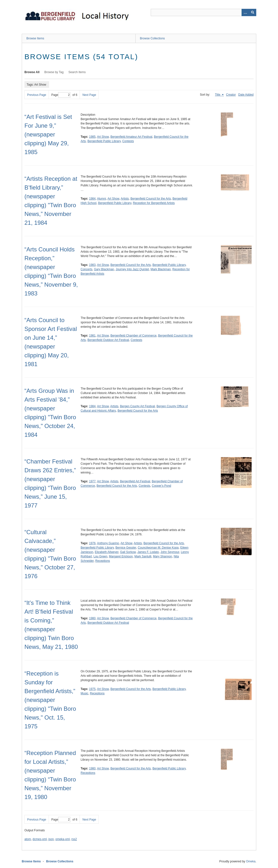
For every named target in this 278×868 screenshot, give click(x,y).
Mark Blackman (161, 269)
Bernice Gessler (126, 548)
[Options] (245, 12)
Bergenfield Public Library (104, 141)
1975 (92, 689)
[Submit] (253, 12)
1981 (92, 336)
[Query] (203, 12)
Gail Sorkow (128, 552)
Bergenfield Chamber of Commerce (134, 336)
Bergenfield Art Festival (135, 481)
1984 (92, 199)
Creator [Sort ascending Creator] (231, 95)
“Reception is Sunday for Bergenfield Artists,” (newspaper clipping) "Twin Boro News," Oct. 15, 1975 (50, 700)
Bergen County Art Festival (137, 406)
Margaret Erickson (121, 556)
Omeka (251, 861)
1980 (92, 618)
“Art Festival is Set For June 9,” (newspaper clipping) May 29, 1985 (48, 134)
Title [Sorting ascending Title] (218, 95)
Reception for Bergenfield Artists (154, 203)
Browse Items (35, 38)
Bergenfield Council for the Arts (151, 199)
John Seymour (170, 552)
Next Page (89, 95)
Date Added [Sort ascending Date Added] (246, 95)
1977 (92, 481)
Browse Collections (152, 38)
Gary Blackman (104, 269)
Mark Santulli (143, 556)
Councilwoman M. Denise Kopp (158, 548)
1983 (92, 265)
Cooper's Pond (161, 486)
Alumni (102, 199)
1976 (92, 543)
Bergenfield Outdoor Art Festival (108, 340)
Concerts (86, 269)
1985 (92, 137)
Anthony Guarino (108, 543)
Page (61, 95)
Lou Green (101, 556)
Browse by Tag (54, 72)
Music (84, 693)
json (51, 839)
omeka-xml (63, 839)
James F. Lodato (148, 552)
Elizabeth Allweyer (107, 552)
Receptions (103, 561)
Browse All (32, 72)
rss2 (74, 839)
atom (28, 839)
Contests (128, 141)
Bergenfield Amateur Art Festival (131, 137)
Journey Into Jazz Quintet (132, 269)
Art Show (103, 137)
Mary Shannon (162, 556)
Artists (125, 199)
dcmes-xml (40, 839)
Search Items (77, 72)
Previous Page (37, 95)
